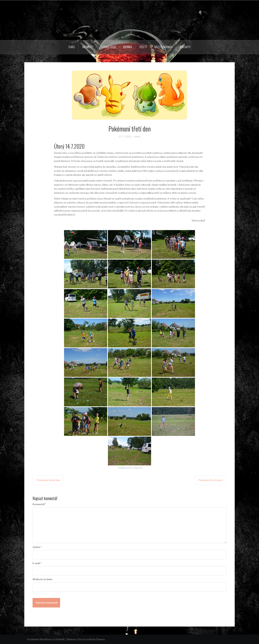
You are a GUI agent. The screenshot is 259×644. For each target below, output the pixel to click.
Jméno (37, 547)
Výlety (143, 47)
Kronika (128, 47)
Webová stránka (42, 579)
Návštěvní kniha (163, 47)
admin (137, 137)
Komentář (39, 504)
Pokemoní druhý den (49, 480)
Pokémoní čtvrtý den (210, 480)
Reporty (138, 468)
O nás (72, 47)
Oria (79, 639)
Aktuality (88, 47)
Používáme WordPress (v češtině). (46, 639)
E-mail (37, 563)
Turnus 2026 (108, 47)
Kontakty (185, 47)
